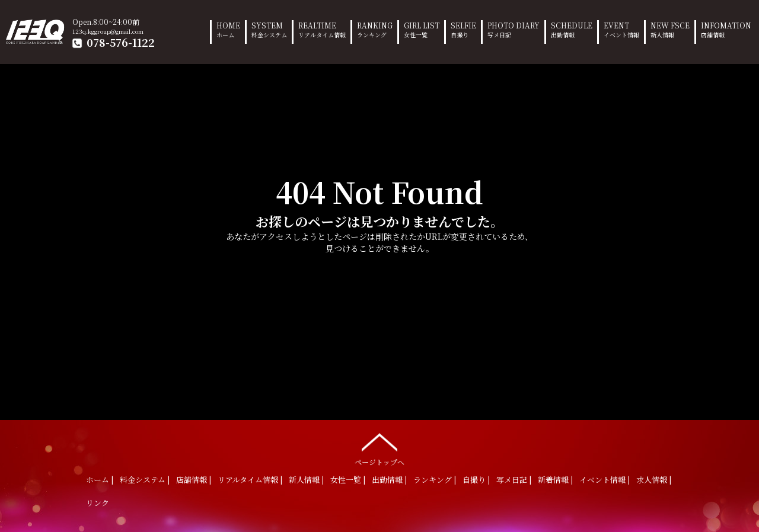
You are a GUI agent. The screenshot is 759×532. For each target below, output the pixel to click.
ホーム (98, 480)
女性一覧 (346, 480)
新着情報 (553, 480)
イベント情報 (602, 480)
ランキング (433, 480)
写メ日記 (512, 480)
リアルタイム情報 (248, 480)
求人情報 (652, 480)
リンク (98, 503)
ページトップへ (379, 447)
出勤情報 (387, 480)
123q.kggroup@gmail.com (108, 31)
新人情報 (304, 480)
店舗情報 (192, 480)
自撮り (474, 480)
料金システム (143, 480)
